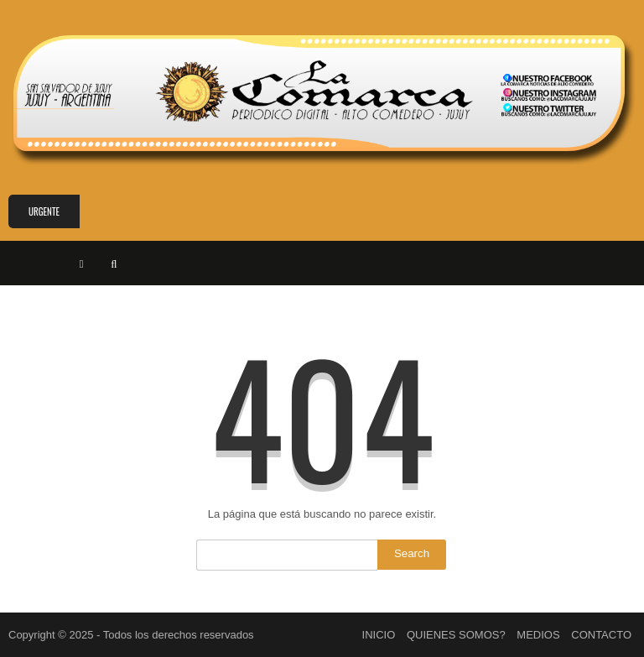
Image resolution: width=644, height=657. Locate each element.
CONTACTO (601, 635)
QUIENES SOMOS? (456, 635)
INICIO (379, 635)
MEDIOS (538, 635)
